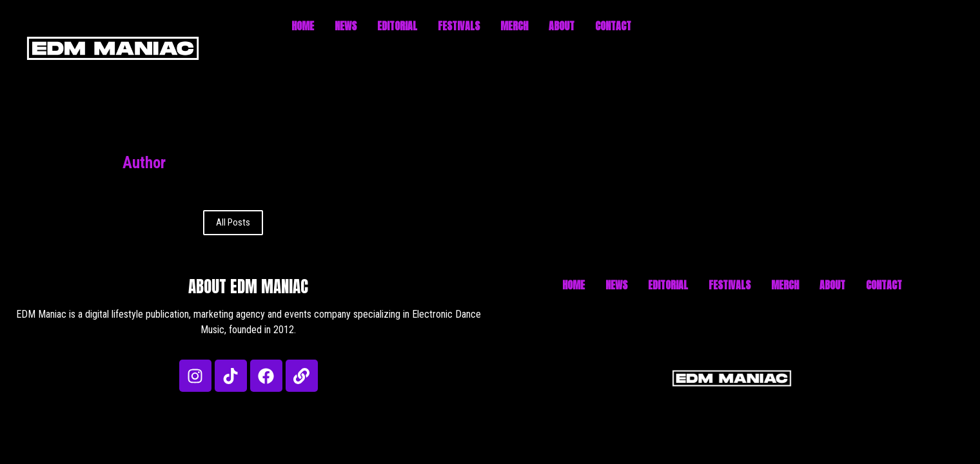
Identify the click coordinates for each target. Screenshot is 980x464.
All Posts (233, 222)
